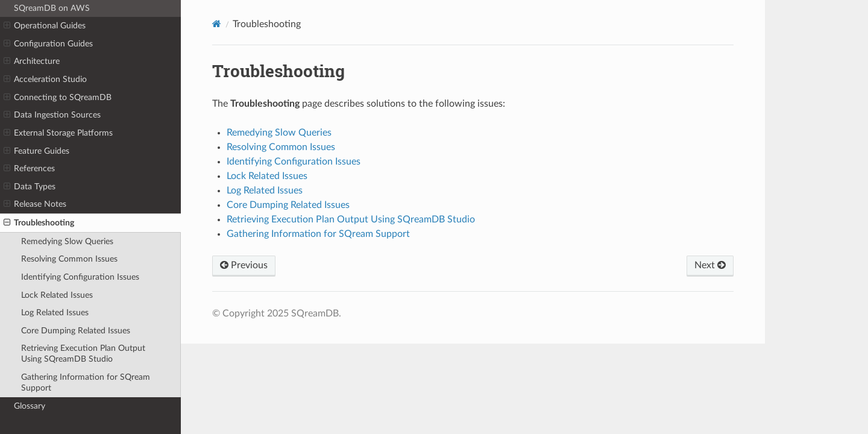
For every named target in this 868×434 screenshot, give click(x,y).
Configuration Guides (48, 44)
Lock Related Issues (57, 295)
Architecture (32, 61)
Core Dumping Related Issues (76, 331)
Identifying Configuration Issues (80, 277)
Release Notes (35, 204)
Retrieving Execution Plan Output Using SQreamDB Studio (83, 354)
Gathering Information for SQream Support (86, 382)
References (29, 169)
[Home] (217, 24)
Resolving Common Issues (69, 259)
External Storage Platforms (58, 133)
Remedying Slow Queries (67, 241)
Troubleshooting (39, 223)
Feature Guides (36, 151)
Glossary (30, 406)
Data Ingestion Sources (52, 115)
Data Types (30, 187)
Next (710, 265)
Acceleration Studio (45, 80)
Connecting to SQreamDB (58, 98)
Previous (244, 265)
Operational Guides (45, 26)
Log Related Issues (55, 313)
